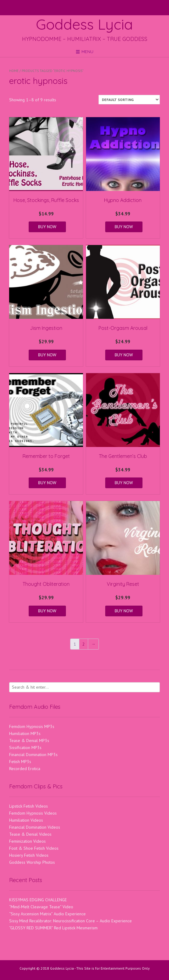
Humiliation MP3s (25, 733)
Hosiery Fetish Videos (29, 855)
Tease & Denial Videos (30, 834)
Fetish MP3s (20, 762)
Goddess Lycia (84, 24)
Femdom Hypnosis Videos (33, 813)
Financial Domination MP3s (33, 755)
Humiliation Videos (26, 820)
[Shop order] (129, 100)
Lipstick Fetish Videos (29, 806)
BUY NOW (47, 227)
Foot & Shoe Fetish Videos (34, 848)
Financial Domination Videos (35, 827)
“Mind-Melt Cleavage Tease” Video (41, 907)
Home (14, 71)
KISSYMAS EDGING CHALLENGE (38, 900)
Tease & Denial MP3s (29, 740)
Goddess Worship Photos (32, 862)
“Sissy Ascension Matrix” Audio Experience (47, 914)
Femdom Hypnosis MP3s (32, 726)
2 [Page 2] (84, 644)
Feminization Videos (27, 841)
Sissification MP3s (25, 748)
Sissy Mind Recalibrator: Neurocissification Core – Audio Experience (70, 921)
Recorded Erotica (25, 769)
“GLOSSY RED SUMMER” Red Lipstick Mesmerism (53, 928)
